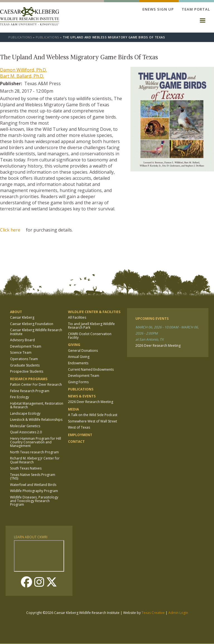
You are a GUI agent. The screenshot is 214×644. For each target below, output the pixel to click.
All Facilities (77, 317)
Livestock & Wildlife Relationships (36, 420)
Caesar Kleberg (22, 317)
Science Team (21, 352)
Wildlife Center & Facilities (94, 312)
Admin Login (178, 613)
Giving (74, 345)
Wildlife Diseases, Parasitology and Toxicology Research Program (34, 501)
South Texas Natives (26, 468)
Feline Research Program (30, 391)
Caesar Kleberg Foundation (32, 324)
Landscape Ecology (25, 413)
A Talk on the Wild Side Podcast (93, 415)
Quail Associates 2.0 (26, 432)
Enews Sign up (158, 9)
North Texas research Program (34, 452)
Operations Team (24, 359)
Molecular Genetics (25, 426)
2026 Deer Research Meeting (91, 402)
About (16, 312)
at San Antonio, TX (149, 339)
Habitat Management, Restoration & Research (37, 405)
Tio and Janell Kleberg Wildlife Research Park (91, 326)
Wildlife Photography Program (34, 491)
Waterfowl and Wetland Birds (33, 485)
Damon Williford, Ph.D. (23, 70)
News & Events (82, 396)
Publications (20, 37)
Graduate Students (25, 365)
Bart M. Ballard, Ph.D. (22, 76)
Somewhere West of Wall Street (93, 421)
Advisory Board (22, 340)
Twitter (52, 582)
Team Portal (196, 9)
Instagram (39, 582)
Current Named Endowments (91, 369)
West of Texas (79, 427)
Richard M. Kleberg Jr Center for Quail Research (35, 460)
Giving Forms (78, 382)
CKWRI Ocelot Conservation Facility (90, 336)
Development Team (26, 346)
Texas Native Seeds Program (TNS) (33, 476)
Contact (76, 442)
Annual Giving (79, 357)
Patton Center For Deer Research (36, 384)
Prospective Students (27, 371)
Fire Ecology (20, 397)
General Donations (83, 351)
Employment (80, 435)
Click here (10, 230)
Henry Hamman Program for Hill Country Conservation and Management (36, 442)
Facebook (26, 582)
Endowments (78, 363)
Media (73, 409)
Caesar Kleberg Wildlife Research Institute (36, 332)
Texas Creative (153, 613)
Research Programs (29, 379)
